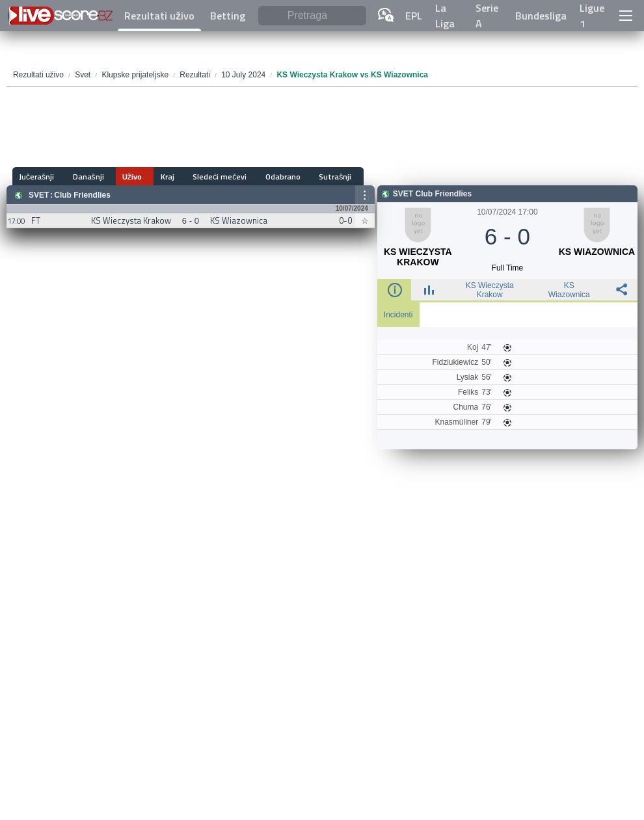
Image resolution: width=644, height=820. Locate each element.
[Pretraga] (312, 16)
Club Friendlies (82, 195)
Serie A (487, 16)
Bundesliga (541, 16)
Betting (228, 16)
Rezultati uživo (159, 16)
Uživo (122, 177)
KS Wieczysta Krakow (490, 290)
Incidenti (398, 315)
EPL (414, 16)
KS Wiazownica (569, 290)
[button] (625, 16)
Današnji (83, 177)
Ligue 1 (592, 16)
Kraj (151, 177)
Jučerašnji (37, 177)
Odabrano (256, 177)
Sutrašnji (302, 177)
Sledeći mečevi (198, 177)
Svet (39, 195)
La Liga (445, 16)
